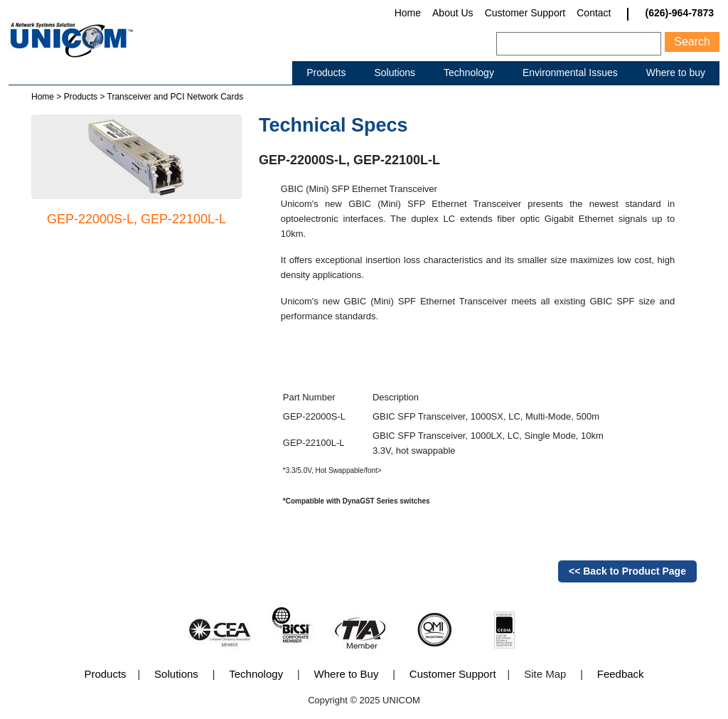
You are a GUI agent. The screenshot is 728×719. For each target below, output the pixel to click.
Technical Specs (333, 125)
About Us (453, 13)
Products (326, 73)
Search (692, 42)
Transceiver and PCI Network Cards (176, 97)
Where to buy (676, 73)
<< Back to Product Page (627, 571)
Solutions (395, 73)
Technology (469, 73)
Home (408, 13)
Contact (594, 13)
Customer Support (525, 13)
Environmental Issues (570, 73)
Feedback (621, 674)
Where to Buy (347, 674)
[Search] (579, 44)
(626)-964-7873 (679, 13)
